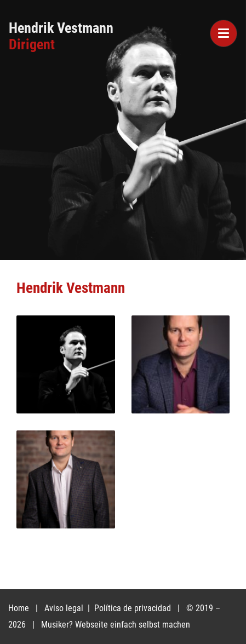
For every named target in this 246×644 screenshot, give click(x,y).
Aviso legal (65, 608)
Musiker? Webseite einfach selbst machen (116, 625)
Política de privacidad (134, 608)
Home (19, 608)
